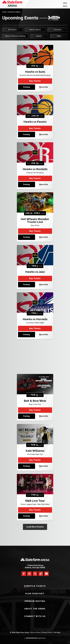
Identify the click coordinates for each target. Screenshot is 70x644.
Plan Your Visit (35, 594)
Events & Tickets (35, 586)
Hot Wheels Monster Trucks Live (35, 220)
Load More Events (35, 527)
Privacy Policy (47, 632)
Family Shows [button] (35, 30)
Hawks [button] (39, 36)
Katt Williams (35, 451)
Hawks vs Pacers (35, 122)
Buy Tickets (35, 81)
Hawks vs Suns (35, 72)
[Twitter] (35, 574)
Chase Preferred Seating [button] (15, 36)
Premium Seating (35, 601)
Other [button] (59, 36)
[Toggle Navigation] (65, 4)
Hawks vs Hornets (35, 319)
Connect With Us (35, 616)
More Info (44, 87)
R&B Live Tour (35, 501)
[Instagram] (29, 574)
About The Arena (35, 609)
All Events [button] (12, 30)
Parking (26, 87)
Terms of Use (35, 632)
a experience (35, 638)
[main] (35, 277)
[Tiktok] (41, 574)
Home (4, 12)
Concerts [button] (58, 30)
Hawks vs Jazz (35, 272)
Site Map (57, 632)
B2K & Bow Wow (35, 401)
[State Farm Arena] (12, 4)
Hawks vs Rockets (35, 169)
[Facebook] (24, 574)
